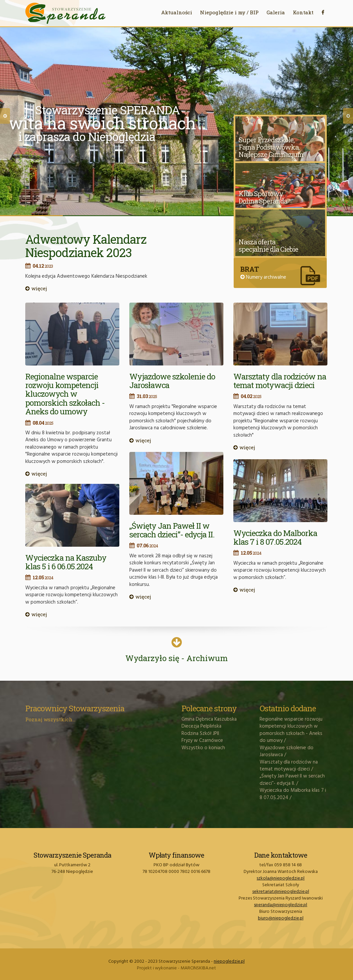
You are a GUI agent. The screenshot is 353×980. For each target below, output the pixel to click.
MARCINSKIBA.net (198, 968)
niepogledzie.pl (229, 962)
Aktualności (177, 12)
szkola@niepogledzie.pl (281, 878)
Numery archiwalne (263, 277)
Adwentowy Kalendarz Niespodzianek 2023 (86, 246)
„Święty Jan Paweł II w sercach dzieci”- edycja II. (172, 530)
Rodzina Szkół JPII (200, 734)
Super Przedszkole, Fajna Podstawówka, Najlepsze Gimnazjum (271, 147)
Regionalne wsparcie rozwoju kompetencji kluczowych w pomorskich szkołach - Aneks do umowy (65, 394)
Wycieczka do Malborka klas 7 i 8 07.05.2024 (275, 537)
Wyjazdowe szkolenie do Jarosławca (172, 381)
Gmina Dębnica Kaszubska (209, 719)
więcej (36, 288)
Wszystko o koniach (203, 748)
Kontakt (303, 12)
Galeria (276, 12)
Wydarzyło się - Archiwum (177, 652)
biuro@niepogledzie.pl (281, 918)
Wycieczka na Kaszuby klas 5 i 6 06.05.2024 (66, 562)
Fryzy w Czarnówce (202, 741)
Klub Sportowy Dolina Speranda (263, 197)
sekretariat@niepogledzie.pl (281, 892)
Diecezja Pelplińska (201, 726)
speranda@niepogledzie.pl (281, 905)
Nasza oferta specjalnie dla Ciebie (268, 245)
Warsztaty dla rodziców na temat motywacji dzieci (280, 381)
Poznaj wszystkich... (50, 719)
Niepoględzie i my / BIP (229, 12)
